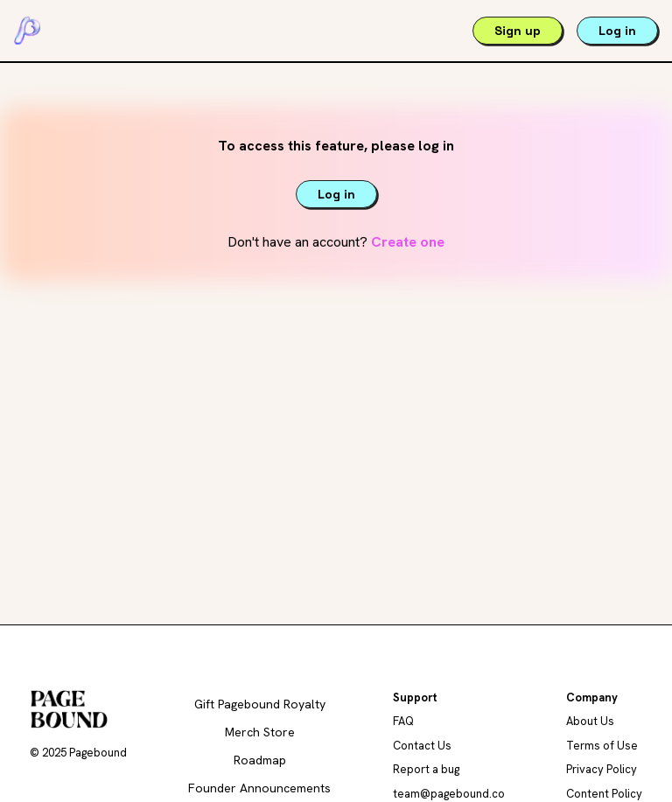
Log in (617, 31)
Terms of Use (602, 746)
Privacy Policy (602, 769)
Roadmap (260, 760)
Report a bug (426, 769)
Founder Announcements (259, 788)
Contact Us (422, 746)
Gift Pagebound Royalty (260, 704)
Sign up (518, 31)
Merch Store (260, 732)
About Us (590, 721)
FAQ (403, 721)
